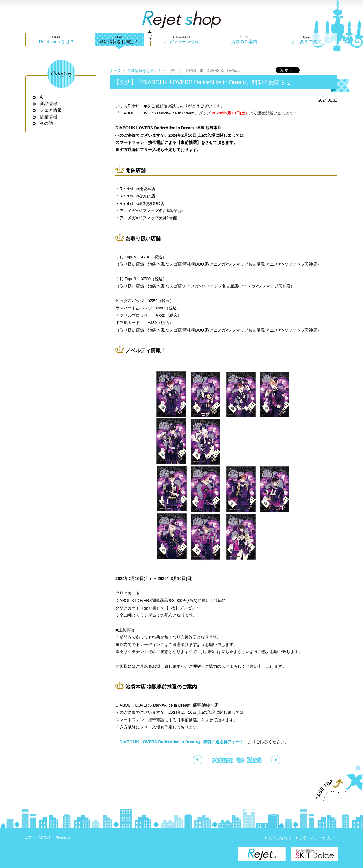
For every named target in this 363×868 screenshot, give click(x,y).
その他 (46, 123)
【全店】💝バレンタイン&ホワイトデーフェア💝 (197, 760)
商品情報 (49, 104)
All (42, 97)
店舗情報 (49, 117)
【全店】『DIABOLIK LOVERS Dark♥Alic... (204, 71)
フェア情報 (51, 110)
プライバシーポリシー (318, 838)
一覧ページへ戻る (237, 760)
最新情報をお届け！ (119, 42)
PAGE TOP (336, 783)
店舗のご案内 (244, 42)
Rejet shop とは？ (56, 42)
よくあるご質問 (306, 42)
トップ (115, 71)
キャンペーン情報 (181, 42)
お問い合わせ (280, 838)
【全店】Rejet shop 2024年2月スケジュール (276, 760)
